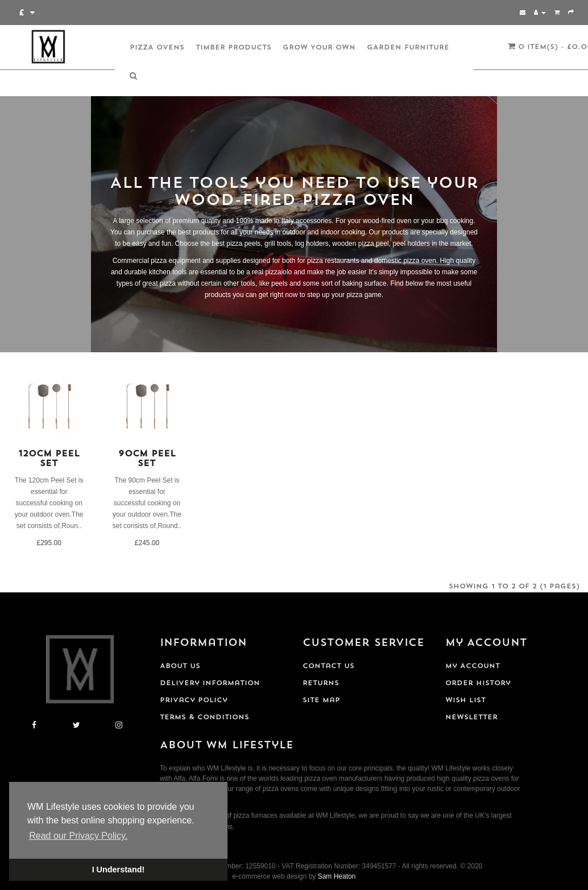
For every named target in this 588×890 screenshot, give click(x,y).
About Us (180, 666)
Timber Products (233, 48)
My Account (473, 666)
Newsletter (471, 718)
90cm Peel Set (147, 459)
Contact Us (328, 666)
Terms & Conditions (204, 718)
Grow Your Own (319, 48)
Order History (478, 683)
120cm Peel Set (49, 459)
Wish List (465, 701)
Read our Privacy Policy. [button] (78, 836)
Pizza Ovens (157, 48)
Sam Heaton (337, 876)
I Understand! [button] (119, 870)
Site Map (321, 701)
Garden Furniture (408, 48)
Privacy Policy (194, 701)
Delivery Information (210, 683)
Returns (321, 683)
